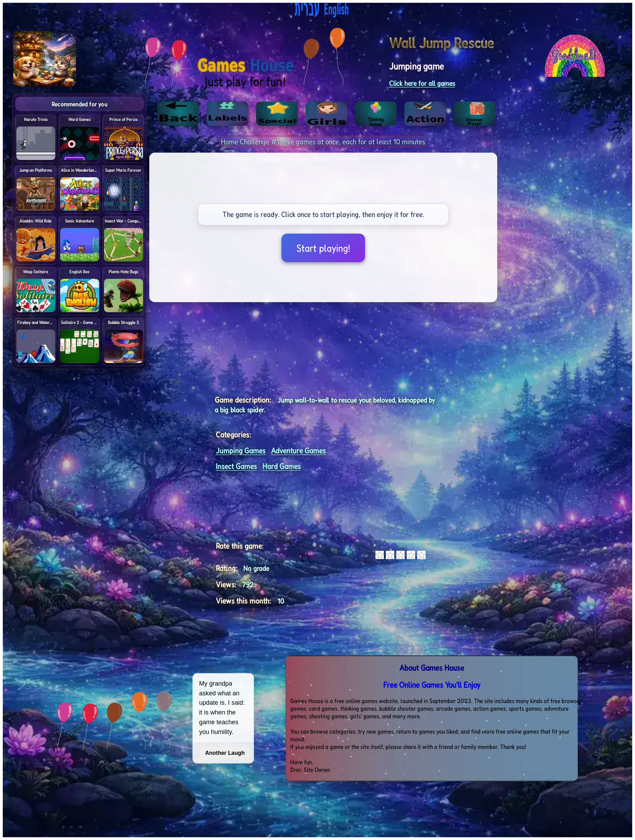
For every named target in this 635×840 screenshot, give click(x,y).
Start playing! (323, 248)
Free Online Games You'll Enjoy (432, 685)
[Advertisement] (584, 197)
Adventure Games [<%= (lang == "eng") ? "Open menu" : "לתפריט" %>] (298, 450)
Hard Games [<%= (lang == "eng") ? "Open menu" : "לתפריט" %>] (281, 466)
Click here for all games (422, 83)
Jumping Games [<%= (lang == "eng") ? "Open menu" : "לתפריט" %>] (241, 450)
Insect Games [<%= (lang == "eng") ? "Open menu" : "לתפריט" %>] (236, 466)
